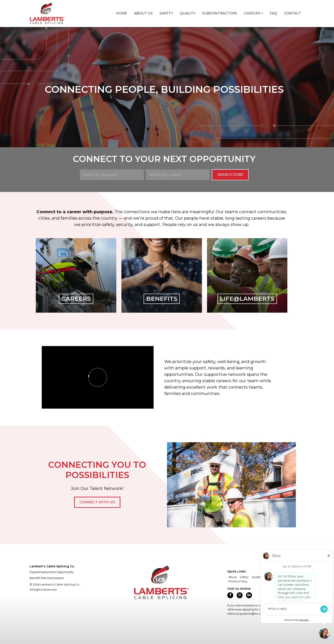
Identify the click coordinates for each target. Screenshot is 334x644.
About (233, 577)
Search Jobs (230, 175)
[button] (97, 502)
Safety (166, 13)
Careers (252, 13)
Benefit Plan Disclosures (47, 578)
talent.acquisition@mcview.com (250, 614)
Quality (188, 13)
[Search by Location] (178, 175)
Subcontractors (220, 13)
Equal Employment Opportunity (52, 572)
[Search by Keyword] (112, 175)
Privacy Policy (238, 581)
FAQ (274, 13)
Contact (292, 13)
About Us (143, 13)
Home (122, 13)
